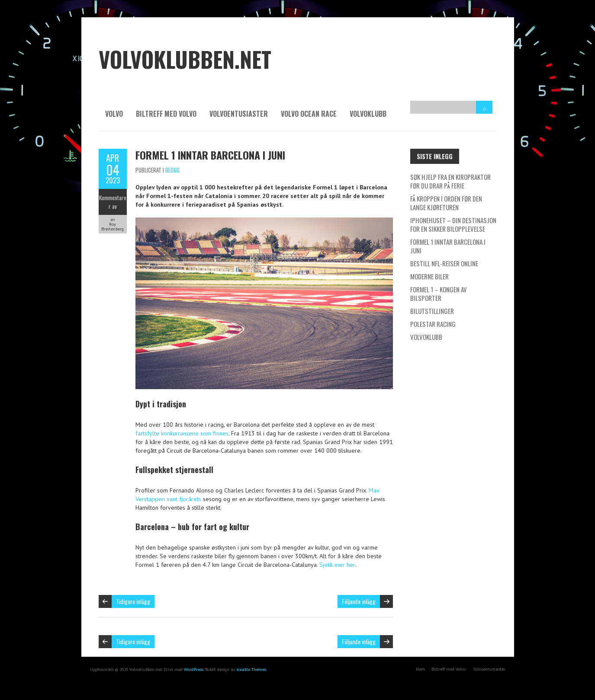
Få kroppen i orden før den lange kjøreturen (446, 203)
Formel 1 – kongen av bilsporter (439, 294)
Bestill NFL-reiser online (444, 263)
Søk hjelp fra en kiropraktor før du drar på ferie (450, 181)
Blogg (172, 170)
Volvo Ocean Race (309, 114)
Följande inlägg (359, 601)
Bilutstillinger (432, 311)
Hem (420, 669)
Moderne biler (429, 276)
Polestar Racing (433, 324)
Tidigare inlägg (133, 601)
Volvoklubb (368, 114)
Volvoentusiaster (239, 114)
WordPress (194, 670)
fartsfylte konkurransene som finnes (182, 433)
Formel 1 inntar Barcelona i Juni (210, 155)
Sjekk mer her (337, 565)
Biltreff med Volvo (166, 114)
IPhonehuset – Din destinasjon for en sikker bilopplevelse (453, 224)
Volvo (114, 114)
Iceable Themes (251, 670)
